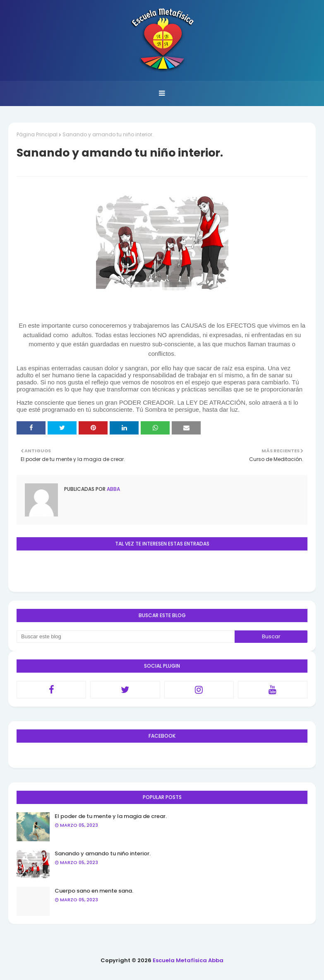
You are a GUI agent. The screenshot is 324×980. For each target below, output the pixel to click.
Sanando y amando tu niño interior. (103, 853)
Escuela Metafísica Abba (188, 960)
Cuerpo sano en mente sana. (94, 891)
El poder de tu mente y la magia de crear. (111, 816)
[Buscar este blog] (126, 637)
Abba (113, 489)
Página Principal (37, 134)
